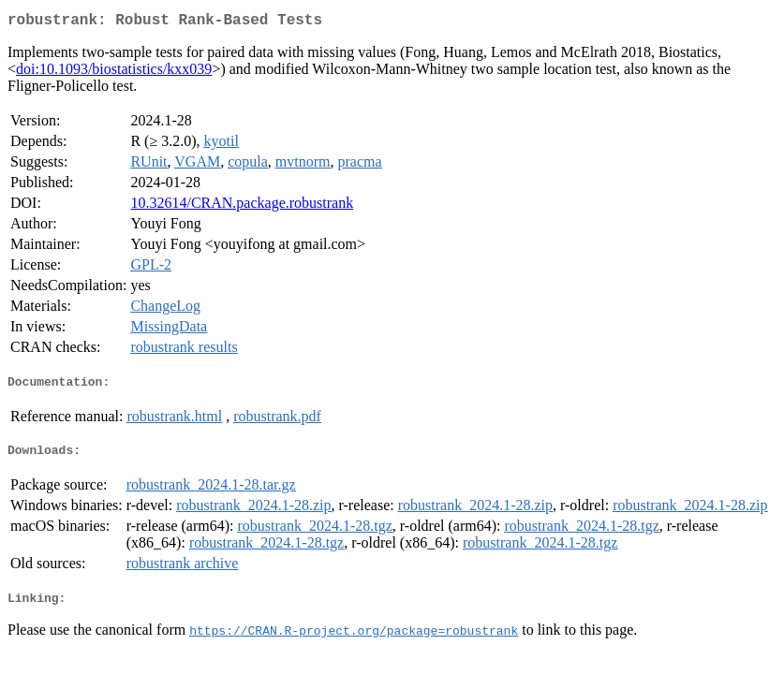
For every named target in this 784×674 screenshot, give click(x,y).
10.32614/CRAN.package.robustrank (242, 206)
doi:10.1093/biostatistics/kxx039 (114, 73)
